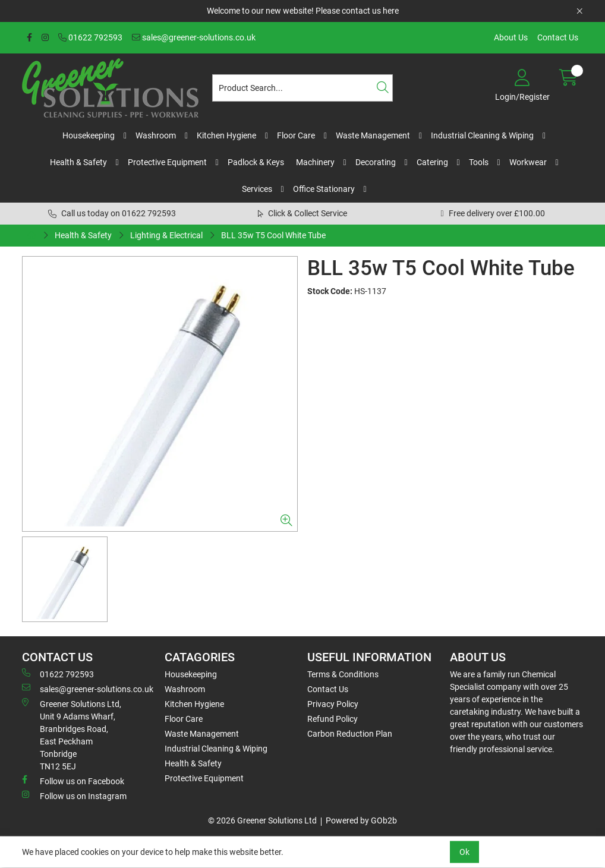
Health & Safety (78, 162)
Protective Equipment (167, 162)
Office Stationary (324, 189)
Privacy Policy (333, 704)
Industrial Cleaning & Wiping (482, 135)
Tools (479, 162)
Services (257, 189)
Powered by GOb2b (361, 820)
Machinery (315, 162)
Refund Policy (333, 719)
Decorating (376, 162)
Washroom (156, 135)
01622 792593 (90, 37)
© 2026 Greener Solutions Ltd (262, 820)
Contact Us (558, 37)
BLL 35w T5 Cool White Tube (273, 235)
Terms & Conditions (343, 674)
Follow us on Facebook (73, 781)
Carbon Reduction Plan (350, 734)
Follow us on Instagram (74, 796)
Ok (464, 852)
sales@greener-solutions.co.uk (194, 37)
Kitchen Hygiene (226, 135)
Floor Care (296, 135)
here (391, 11)
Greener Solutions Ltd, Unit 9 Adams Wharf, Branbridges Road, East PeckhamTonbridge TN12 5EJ (72, 735)
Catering (432, 162)
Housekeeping (89, 135)
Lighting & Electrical (166, 235)
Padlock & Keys (256, 162)
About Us (511, 37)
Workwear (528, 162)
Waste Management (373, 135)
